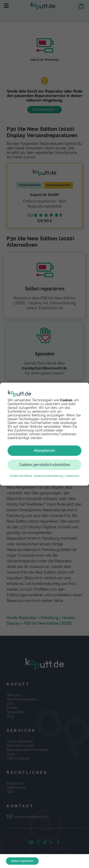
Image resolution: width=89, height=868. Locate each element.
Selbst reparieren (22, 861)
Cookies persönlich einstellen (45, 465)
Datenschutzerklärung (49, 476)
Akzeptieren (44, 451)
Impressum (72, 476)
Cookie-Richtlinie (21, 476)
